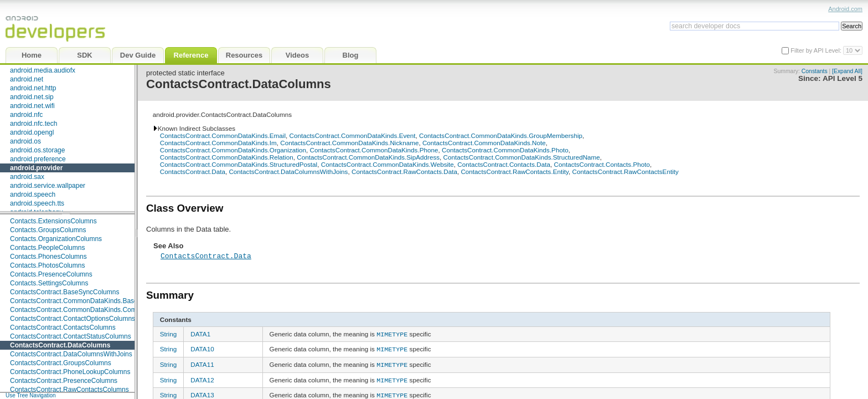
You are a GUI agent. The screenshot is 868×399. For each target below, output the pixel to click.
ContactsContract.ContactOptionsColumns (73, 319)
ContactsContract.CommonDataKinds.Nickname (349, 143)
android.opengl (32, 132)
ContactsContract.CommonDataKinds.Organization (233, 150)
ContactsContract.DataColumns (60, 345)
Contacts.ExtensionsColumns (53, 221)
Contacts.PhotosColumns (47, 265)
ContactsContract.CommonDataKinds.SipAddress (368, 157)
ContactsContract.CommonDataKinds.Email (223, 135)
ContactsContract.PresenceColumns (64, 381)
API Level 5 (843, 78)
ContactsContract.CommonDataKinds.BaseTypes (83, 301)
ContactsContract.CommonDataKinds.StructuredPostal (239, 164)
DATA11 (202, 363)
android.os (25, 141)
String (169, 334)
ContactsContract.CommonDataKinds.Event (353, 135)
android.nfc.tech (33, 124)
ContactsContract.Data (193, 172)
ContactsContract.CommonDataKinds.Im (218, 143)
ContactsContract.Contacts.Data (504, 164)
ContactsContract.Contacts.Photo (601, 164)
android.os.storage (37, 150)
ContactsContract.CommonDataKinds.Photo (505, 150)
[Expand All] (847, 71)
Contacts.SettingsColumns (49, 283)
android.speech (33, 195)
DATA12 (202, 377)
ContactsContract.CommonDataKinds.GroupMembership (501, 135)
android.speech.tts (37, 203)
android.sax (27, 177)
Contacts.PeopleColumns (47, 248)
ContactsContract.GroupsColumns (61, 363)
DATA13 (202, 392)
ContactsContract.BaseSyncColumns (64, 292)
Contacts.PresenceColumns (51, 274)
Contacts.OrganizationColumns (56, 239)
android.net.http (33, 88)
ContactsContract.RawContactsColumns (69, 390)
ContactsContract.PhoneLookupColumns (70, 372)
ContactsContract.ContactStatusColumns (71, 336)
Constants (815, 71)
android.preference (38, 159)
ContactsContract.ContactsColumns (63, 328)
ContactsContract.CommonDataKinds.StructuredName (522, 157)
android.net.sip (32, 97)
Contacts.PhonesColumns (48, 257)
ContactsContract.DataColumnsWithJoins (71, 354)
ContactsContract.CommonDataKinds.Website (387, 164)
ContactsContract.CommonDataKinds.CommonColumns (93, 310)
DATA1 (200, 334)
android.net (27, 79)
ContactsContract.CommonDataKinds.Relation (227, 157)
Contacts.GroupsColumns (48, 230)
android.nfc (26, 115)
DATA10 (202, 348)
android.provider (36, 168)
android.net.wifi (32, 106)
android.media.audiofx (43, 70)
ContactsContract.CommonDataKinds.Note (484, 143)
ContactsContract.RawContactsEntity (626, 172)
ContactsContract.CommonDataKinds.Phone (374, 150)
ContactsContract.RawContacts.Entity (515, 172)
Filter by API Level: (817, 50)
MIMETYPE (392, 334)
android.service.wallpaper (48, 186)
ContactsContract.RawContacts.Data (404, 172)
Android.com (845, 9)
